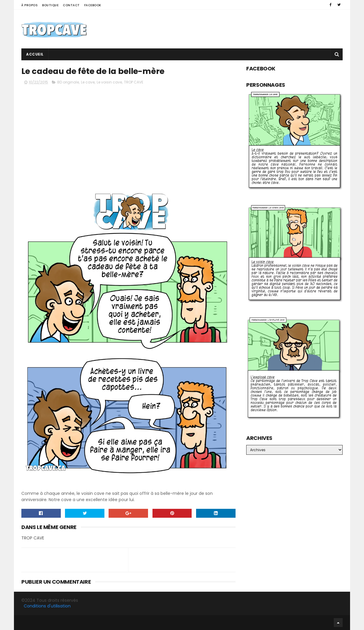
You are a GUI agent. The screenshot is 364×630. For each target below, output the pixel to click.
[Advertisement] (235, 29)
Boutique (50, 5)
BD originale (68, 82)
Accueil (35, 54)
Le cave (88, 82)
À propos (30, 5)
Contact (71, 5)
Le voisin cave (109, 82)
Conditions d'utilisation (47, 606)
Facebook (93, 5)
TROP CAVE (134, 82)
